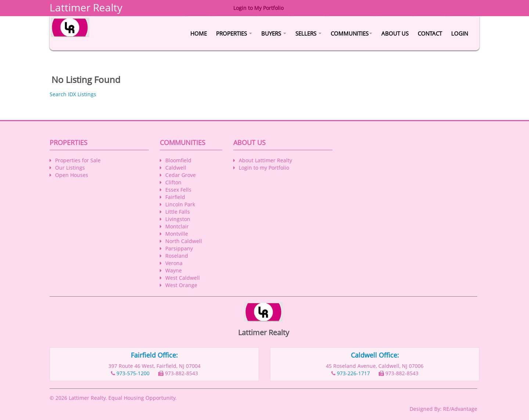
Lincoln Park (180, 204)
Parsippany (179, 248)
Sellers (308, 33)
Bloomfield (178, 160)
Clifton (173, 182)
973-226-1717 (353, 373)
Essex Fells (178, 190)
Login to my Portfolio (264, 168)
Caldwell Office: (375, 355)
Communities (351, 33)
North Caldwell (184, 241)
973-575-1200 (133, 373)
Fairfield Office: (154, 355)
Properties (234, 33)
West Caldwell (183, 278)
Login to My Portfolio (258, 8)
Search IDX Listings (73, 94)
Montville (177, 234)
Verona (174, 263)
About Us (395, 33)
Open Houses (72, 175)
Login (460, 33)
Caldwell (176, 168)
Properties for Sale (78, 160)
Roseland (177, 256)
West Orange (181, 285)
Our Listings (70, 168)
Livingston (178, 219)
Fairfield (175, 197)
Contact (430, 33)
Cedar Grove (181, 175)
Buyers (274, 33)
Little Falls (178, 212)
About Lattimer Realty (265, 160)
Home (199, 33)
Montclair (177, 226)
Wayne (174, 270)
